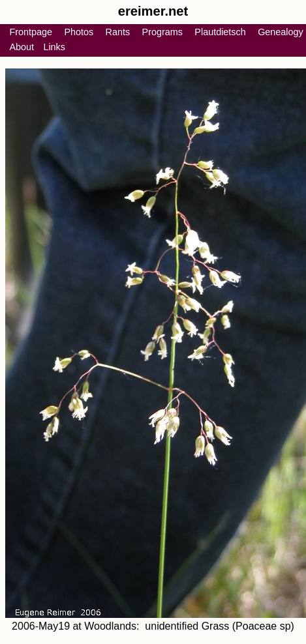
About (22, 47)
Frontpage (31, 32)
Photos (79, 32)
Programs (162, 32)
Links (54, 47)
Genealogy (281, 32)
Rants (118, 32)
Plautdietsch (220, 32)
